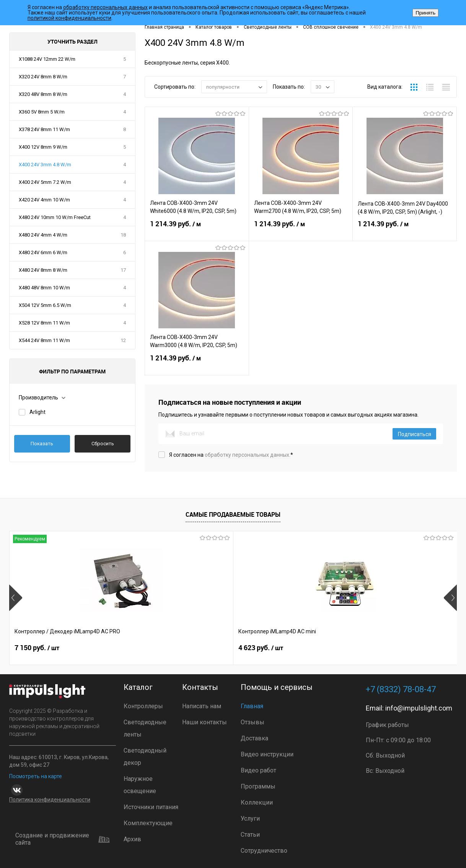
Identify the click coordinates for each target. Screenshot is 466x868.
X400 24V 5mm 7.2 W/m (45, 182)
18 (123, 235)
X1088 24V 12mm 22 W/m (47, 59)
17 (123, 270)
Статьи (250, 835)
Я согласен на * (231, 455)
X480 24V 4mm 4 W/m (43, 235)
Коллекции (257, 802)
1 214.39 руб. (197, 230)
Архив (132, 839)
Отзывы (253, 722)
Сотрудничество (264, 851)
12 (123, 340)
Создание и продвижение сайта (63, 839)
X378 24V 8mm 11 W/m (44, 129)
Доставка (254, 738)
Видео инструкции (267, 754)
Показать (42, 444)
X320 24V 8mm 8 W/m (43, 77)
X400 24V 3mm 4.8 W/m (45, 165)
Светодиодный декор (145, 757)
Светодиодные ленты (145, 728)
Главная (252, 706)
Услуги (250, 819)
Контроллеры (143, 706)
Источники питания (151, 807)
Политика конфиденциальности (50, 800)
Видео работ (258, 770)
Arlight (37, 412)
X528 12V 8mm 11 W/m (44, 323)
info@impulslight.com (419, 708)
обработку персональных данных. (248, 455)
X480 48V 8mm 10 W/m (44, 288)
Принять (425, 13)
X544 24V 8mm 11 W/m (44, 340)
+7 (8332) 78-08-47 (401, 689)
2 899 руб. (261, 650)
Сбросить (103, 444)
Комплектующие (148, 823)
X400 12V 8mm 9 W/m (43, 147)
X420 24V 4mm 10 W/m (44, 200)
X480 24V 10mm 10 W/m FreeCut (55, 217)
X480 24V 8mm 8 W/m (43, 270)
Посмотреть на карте (36, 776)
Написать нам (202, 706)
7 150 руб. (37, 650)
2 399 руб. (372, 650)
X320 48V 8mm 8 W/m (43, 94)
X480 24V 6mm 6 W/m (43, 252)
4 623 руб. (149, 650)
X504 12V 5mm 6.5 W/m (45, 305)
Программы (258, 786)
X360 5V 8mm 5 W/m (42, 112)
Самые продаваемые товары (233, 514)
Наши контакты (204, 722)
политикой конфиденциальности (69, 18)
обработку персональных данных (105, 7)
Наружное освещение (140, 785)
